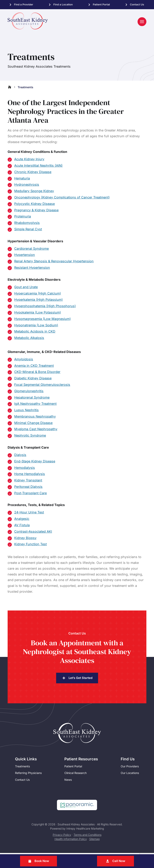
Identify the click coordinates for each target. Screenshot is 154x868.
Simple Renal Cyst (28, 231)
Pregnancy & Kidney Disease (36, 211)
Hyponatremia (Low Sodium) (36, 327)
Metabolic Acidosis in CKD (35, 333)
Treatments (22, 768)
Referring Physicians (28, 774)
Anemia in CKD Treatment (34, 367)
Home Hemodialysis (30, 475)
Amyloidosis (24, 361)
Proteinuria (23, 218)
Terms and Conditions (88, 836)
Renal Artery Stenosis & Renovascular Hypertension (54, 263)
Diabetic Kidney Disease (33, 380)
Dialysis (20, 456)
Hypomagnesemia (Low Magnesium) (43, 320)
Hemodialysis (25, 469)
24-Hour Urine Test (29, 514)
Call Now (119, 861)
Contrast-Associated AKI (33, 533)
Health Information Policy (71, 840)
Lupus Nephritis (26, 411)
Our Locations (130, 774)
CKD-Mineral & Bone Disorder (37, 373)
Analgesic (22, 520)
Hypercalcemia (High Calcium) (38, 295)
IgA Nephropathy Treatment (35, 405)
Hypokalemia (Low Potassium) (38, 314)
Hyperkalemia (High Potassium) (38, 301)
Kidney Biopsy (25, 539)
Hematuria (22, 180)
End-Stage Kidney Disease (35, 463)
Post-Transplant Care (30, 494)
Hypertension (25, 256)
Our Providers (130, 768)
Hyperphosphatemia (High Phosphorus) (45, 307)
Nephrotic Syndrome (30, 437)
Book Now (42, 861)
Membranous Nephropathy (35, 418)
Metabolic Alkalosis (29, 339)
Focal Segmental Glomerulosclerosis (42, 386)
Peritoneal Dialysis (28, 488)
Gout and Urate (26, 288)
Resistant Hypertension (32, 269)
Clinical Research (75, 774)
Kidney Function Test (30, 545)
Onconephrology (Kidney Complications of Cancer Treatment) (62, 199)
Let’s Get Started (80, 679)
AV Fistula (22, 526)
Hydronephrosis (27, 186)
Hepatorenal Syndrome (32, 399)
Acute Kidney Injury (29, 160)
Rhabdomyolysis (27, 224)
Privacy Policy (62, 836)
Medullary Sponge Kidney (34, 192)
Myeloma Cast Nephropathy (36, 430)
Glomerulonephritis (29, 392)
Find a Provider (24, 4)
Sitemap (94, 840)
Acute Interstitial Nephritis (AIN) (38, 167)
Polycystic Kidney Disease (34, 205)
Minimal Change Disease (33, 424)
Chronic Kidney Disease (33, 173)
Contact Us (137, 4)
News (68, 781)
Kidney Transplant (28, 482)
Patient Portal (101, 4)
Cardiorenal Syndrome (31, 250)
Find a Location (63, 4)
